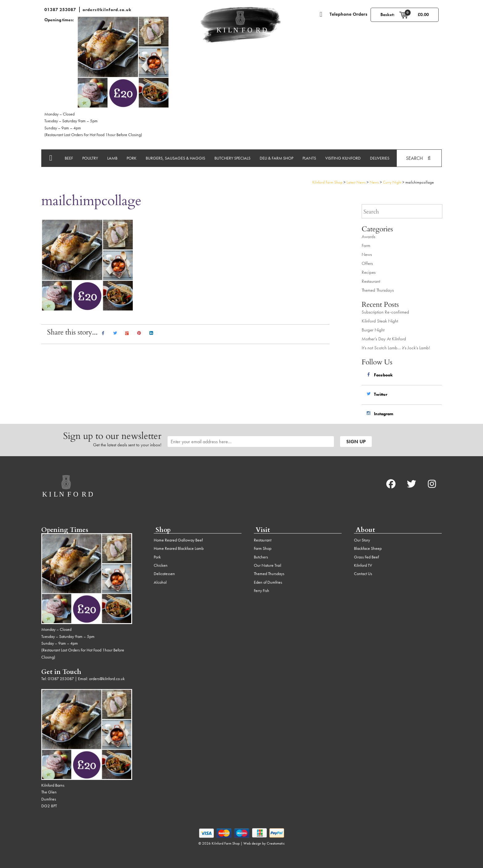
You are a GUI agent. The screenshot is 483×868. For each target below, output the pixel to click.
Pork (132, 158)
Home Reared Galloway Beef (178, 540)
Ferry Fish (262, 590)
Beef (69, 158)
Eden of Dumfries (268, 582)
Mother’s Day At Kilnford (384, 339)
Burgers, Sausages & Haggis (175, 158)
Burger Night (373, 330)
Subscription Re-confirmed (385, 312)
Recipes (369, 272)
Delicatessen (164, 574)
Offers (367, 263)
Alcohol (160, 582)
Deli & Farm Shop (276, 158)
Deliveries (380, 158)
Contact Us (363, 574)
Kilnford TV (363, 565)
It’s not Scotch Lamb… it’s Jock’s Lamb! (396, 348)
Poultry (90, 158)
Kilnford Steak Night (380, 321)
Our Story (362, 540)
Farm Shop (263, 548)
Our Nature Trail (268, 565)
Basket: (388, 14)
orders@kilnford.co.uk (107, 10)
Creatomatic (276, 843)
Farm (366, 245)
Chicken (161, 565)
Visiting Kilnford (343, 158)
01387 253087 (60, 10)
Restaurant (371, 281)
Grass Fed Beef (366, 557)
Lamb (112, 158)
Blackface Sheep (368, 548)
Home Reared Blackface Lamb (179, 548)
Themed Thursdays (378, 290)
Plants (309, 158)
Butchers (261, 557)
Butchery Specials (232, 158)
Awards (368, 237)
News (367, 254)
